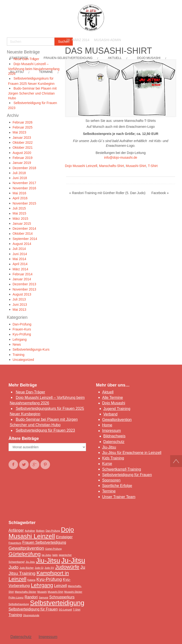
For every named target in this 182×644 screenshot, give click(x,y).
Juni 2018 (20, 178)
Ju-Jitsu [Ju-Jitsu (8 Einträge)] (73, 560)
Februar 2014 (23, 274)
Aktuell (108, 392)
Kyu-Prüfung (22, 334)
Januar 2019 (22, 163)
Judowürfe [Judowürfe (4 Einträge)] (67, 567)
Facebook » (160, 193)
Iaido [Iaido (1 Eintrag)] (55, 555)
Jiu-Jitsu (109, 447)
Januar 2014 (22, 279)
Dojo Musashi (114, 403)
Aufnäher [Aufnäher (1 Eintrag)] (30, 531)
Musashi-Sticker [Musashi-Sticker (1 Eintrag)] (73, 592)
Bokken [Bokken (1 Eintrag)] (40, 531)
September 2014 (25, 239)
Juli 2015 (19, 208)
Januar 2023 (22, 138)
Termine (109, 491)
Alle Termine (113, 398)
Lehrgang (20, 339)
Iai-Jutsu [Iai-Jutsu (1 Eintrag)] (46, 555)
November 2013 (24, 289)
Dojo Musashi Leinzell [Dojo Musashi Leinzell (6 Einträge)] (41, 533)
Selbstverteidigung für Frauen (127, 475)
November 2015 (24, 203)
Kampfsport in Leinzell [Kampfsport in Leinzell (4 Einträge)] (39, 576)
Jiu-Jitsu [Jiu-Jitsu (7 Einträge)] (48, 561)
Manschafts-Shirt (111, 166)
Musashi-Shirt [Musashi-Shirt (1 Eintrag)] (56, 592)
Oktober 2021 (23, 148)
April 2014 (20, 264)
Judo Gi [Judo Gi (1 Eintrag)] (39, 568)
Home (107, 425)
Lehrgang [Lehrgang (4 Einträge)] (42, 585)
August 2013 (22, 294)
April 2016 (20, 198)
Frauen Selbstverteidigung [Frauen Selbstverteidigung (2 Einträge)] (44, 542)
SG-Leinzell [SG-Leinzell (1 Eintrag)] (65, 610)
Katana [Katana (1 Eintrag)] (32, 580)
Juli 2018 (19, 173)
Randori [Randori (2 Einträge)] (31, 597)
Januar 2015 (22, 224)
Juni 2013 (20, 305)
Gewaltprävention (117, 420)
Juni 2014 (20, 254)
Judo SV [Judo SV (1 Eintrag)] (49, 568)
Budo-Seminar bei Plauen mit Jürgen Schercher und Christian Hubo (32, 93)
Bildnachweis (114, 436)
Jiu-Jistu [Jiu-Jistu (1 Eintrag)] (30, 562)
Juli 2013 (19, 299)
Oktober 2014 (23, 234)
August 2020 (22, 153)
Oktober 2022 (23, 143)
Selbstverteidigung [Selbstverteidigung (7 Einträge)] (57, 603)
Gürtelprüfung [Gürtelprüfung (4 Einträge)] (25, 554)
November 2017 (24, 183)
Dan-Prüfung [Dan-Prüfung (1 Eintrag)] (53, 531)
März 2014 (20, 269)
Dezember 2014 (24, 229)
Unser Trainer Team (119, 497)
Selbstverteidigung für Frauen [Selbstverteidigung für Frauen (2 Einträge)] (33, 609)
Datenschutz (114, 442)
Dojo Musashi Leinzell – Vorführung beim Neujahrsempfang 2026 (34, 69)
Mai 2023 (19, 132)
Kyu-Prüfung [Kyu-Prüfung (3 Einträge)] (49, 579)
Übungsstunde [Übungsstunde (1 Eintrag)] (31, 615)
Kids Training (113, 458)
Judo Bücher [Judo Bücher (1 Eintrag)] (27, 568)
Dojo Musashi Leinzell (81, 166)
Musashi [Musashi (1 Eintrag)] (42, 592)
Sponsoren (111, 480)
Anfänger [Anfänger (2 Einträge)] (16, 530)
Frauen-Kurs (22, 329)
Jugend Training (117, 409)
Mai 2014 (19, 259)
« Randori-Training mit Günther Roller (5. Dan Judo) (107, 193)
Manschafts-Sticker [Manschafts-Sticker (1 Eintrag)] (25, 592)
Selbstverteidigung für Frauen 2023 (45, 430)
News (17, 344)
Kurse (107, 464)
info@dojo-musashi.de (121, 157)
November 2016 (24, 188)
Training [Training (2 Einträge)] (15, 615)
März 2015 (20, 219)
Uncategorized (23, 360)
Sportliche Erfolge (117, 486)
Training (18, 355)
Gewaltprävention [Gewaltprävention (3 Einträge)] (26, 548)
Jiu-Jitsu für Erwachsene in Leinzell (132, 453)
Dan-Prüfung (22, 324)
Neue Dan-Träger (26, 59)
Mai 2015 (19, 213)
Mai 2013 (19, 310)
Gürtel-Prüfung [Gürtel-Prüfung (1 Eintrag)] (53, 549)
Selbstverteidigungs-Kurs (31, 349)
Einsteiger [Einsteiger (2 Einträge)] (64, 537)
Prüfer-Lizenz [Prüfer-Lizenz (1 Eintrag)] (16, 597)
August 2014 (22, 244)
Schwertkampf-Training (122, 469)
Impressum (111, 431)
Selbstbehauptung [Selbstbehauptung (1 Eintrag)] (19, 604)
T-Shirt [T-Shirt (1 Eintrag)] (77, 610)
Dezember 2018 (24, 168)
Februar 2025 (23, 127)
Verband (110, 414)
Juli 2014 (19, 249)
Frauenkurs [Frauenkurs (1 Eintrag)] (15, 543)
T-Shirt (153, 166)
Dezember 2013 (24, 284)
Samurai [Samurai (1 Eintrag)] (44, 597)
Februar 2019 (23, 158)
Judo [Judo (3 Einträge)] (14, 567)
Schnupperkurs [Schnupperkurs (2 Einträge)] (62, 597)
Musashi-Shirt (136, 166)
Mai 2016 (19, 193)
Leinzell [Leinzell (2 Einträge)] (60, 586)
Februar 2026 (23, 122)
